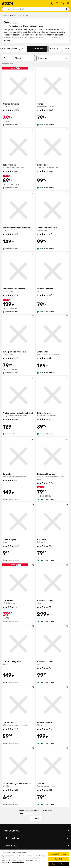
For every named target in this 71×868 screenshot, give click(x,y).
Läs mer (7, 40)
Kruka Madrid (18, 602)
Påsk (55, 49)
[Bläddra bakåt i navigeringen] (3, 48)
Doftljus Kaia (53, 166)
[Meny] (68, 3)
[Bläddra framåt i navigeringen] (68, 48)
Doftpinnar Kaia (18, 166)
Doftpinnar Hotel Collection (18, 290)
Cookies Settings (59, 864)
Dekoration (37, 49)
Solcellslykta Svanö (53, 602)
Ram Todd (53, 541)
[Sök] (66, 9)
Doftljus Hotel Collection (53, 229)
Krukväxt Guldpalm (53, 724)
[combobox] (33, 9)
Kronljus (53, 105)
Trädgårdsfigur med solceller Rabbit (18, 414)
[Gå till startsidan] (8, 3)
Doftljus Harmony (53, 414)
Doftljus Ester (53, 353)
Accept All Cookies (59, 854)
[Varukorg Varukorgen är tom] (62, 3)
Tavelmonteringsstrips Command (18, 785)
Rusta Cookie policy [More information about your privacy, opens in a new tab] (16, 863)
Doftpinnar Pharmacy (53, 477)
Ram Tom (53, 785)
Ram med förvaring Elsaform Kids (18, 229)
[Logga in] (51, 3)
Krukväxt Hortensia (18, 105)
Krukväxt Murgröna (53, 290)
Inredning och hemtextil (11, 15)
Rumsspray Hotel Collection (18, 353)
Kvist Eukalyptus (18, 541)
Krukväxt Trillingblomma (18, 663)
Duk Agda (18, 475)
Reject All (59, 859)
